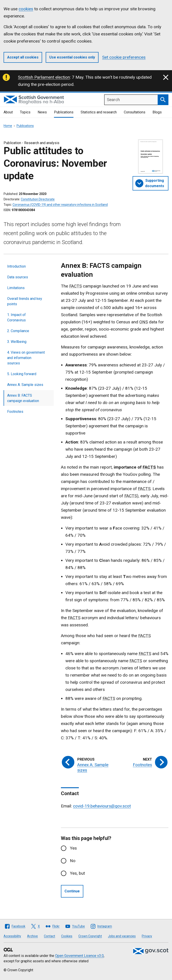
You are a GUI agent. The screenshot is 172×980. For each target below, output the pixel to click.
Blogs (157, 112)
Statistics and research (99, 112)
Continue (72, 891)
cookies (26, 9)
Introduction (16, 266)
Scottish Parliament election (44, 77)
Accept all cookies (23, 57)
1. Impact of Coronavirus (16, 317)
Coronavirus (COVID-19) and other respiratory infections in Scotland (60, 205)
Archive (32, 936)
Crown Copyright (90, 936)
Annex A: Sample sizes (25, 385)
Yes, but (77, 873)
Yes (73, 848)
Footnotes (15, 412)
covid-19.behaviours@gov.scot (102, 806)
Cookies (67, 936)
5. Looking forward (22, 374)
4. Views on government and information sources (26, 358)
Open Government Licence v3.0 (79, 956)
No (73, 861)
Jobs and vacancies (122, 936)
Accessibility (12, 936)
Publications (64, 112)
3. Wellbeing (17, 342)
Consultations (135, 112)
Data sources (18, 277)
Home (8, 126)
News (42, 112)
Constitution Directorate (38, 199)
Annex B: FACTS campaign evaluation (23, 398)
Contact (49, 936)
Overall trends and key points (25, 301)
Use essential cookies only (72, 57)
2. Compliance (18, 331)
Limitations (16, 288)
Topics (25, 112)
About (8, 112)
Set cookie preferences (124, 57)
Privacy (147, 936)
